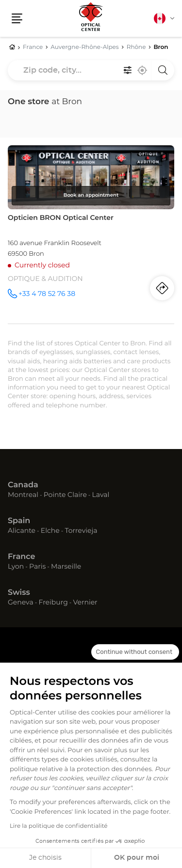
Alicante (22, 531)
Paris (37, 567)
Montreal (23, 495)
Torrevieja (81, 531)
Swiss (19, 593)
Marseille (66, 567)
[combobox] (91, 70)
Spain (19, 521)
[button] (17, 18)
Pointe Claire (65, 495)
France (21, 557)
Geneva (21, 603)
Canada (23, 485)
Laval (101, 495)
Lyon (16, 567)
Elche (50, 531)
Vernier (85, 603)
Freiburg (53, 603)
